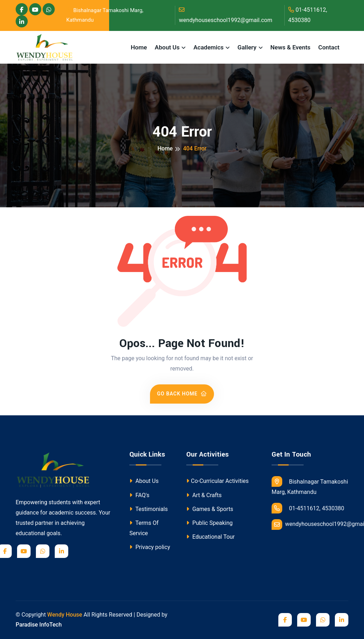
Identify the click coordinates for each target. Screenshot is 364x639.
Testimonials (149, 509)
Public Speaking (209, 523)
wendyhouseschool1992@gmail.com (226, 15)
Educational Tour (210, 537)
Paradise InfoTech (39, 625)
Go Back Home (182, 394)
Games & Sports (210, 509)
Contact (329, 47)
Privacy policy (150, 547)
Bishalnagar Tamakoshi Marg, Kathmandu (105, 15)
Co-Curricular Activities (218, 481)
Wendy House (65, 615)
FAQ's (139, 495)
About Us (167, 47)
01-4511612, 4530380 (308, 15)
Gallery (247, 47)
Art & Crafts (204, 495)
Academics (208, 47)
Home (139, 47)
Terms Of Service (144, 528)
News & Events (291, 47)
